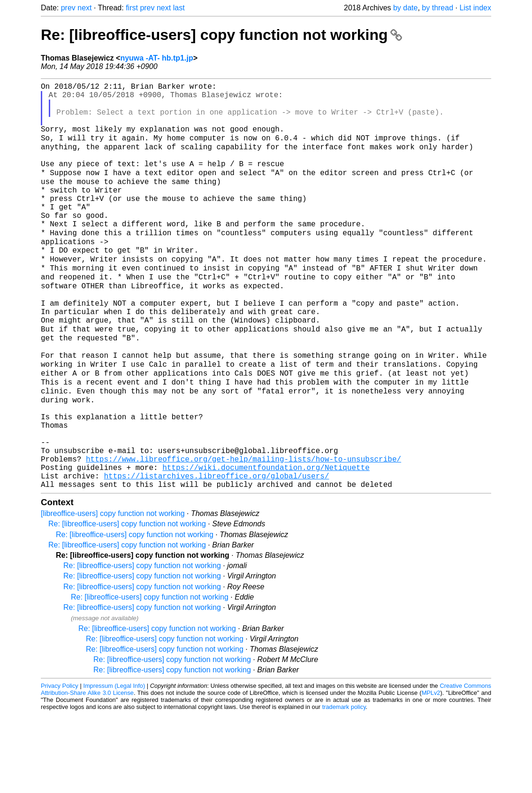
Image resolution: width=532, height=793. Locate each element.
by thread (437, 8)
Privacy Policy (60, 765)
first (132, 8)
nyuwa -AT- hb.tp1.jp (156, 58)
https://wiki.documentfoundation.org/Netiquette (266, 542)
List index (475, 8)
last (179, 8)
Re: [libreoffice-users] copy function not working (221, 35)
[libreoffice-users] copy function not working (113, 592)
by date (405, 8)
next (84, 8)
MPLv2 (431, 772)
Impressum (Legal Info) (114, 765)
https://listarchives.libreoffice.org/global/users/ (216, 553)
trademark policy (344, 786)
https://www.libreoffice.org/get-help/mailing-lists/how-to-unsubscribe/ (243, 532)
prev (68, 8)
